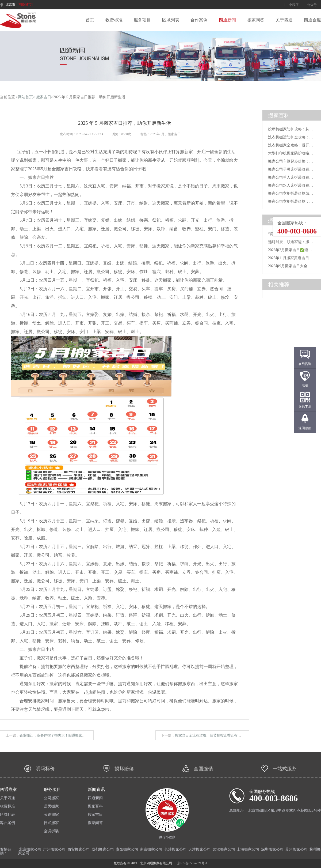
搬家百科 (95, 806)
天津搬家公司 (200, 849)
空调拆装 (51, 831)
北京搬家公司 (30, 849)
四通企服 (312, 20)
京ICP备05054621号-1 (192, 863)
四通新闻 (227, 20)
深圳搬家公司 (272, 849)
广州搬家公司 (54, 849)
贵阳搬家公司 (127, 849)
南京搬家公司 (151, 849)
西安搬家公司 (79, 849)
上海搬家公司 (248, 849)
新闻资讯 (96, 790)
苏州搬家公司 (296, 849)
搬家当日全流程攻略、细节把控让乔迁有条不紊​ (211, 735)
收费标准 (114, 20)
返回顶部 (305, 428)
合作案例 (199, 20)
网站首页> (26, 97)
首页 (90, 20)
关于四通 (284, 20)
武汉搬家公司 (224, 849)
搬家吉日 (44, 97)
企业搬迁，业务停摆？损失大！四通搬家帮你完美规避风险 (65, 735)
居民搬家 (51, 806)
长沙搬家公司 (175, 849)
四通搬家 (9, 790)
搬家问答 (256, 20)
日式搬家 (51, 823)
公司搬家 (51, 798)
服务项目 (142, 20)
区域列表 (171, 20)
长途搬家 (51, 815)
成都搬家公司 (103, 849)
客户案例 (7, 823)
